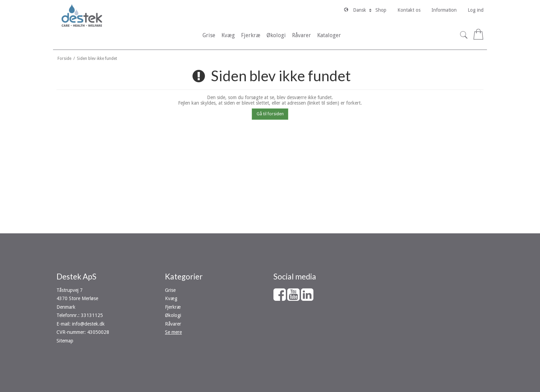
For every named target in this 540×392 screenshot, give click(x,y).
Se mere (173, 332)
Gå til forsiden (270, 114)
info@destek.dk (88, 324)
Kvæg (171, 298)
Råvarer (173, 324)
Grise (170, 290)
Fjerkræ (173, 307)
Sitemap (65, 341)
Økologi (173, 315)
